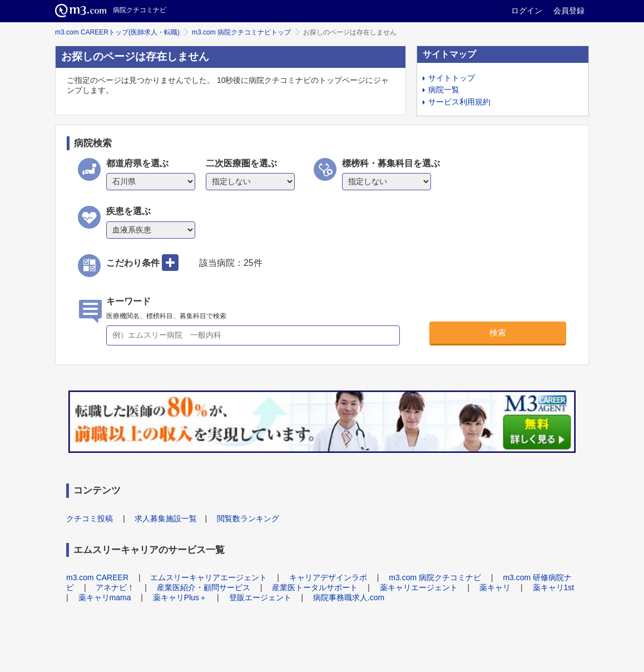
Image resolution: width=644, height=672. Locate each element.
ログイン (527, 11)
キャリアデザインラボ (328, 577)
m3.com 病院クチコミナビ (435, 577)
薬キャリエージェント (419, 587)
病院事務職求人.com (349, 597)
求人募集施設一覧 (166, 518)
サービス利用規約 (459, 102)
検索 (498, 332)
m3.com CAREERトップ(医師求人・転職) (117, 32)
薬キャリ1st (554, 587)
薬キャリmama (105, 597)
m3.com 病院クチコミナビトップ (241, 32)
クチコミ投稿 (90, 518)
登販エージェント (260, 597)
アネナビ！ (115, 587)
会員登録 (569, 11)
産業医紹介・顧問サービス (204, 587)
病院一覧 (444, 90)
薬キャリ (495, 587)
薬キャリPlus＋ (180, 597)
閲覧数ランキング (248, 518)
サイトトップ (452, 78)
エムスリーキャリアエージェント (209, 577)
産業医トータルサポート (315, 587)
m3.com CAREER (97, 577)
